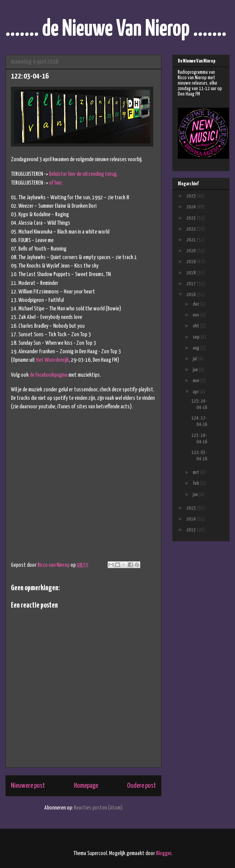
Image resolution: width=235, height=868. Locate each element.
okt (197, 326)
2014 (192, 519)
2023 (192, 218)
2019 (192, 262)
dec (197, 304)
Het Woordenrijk (52, 360)
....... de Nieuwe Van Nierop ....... (116, 29)
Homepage (86, 786)
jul (195, 359)
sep (197, 337)
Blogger (164, 854)
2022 (192, 229)
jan (196, 495)
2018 (192, 273)
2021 (192, 240)
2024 (192, 207)
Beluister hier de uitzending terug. (83, 174)
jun (196, 370)
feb (197, 483)
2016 (192, 295)
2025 (192, 196)
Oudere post (142, 786)
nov (197, 315)
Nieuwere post (28, 786)
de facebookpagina (49, 375)
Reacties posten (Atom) (98, 808)
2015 (192, 508)
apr (196, 392)
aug (197, 348)
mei (197, 381)
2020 (192, 251)
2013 (192, 530)
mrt (197, 472)
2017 (192, 284)
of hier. (56, 183)
